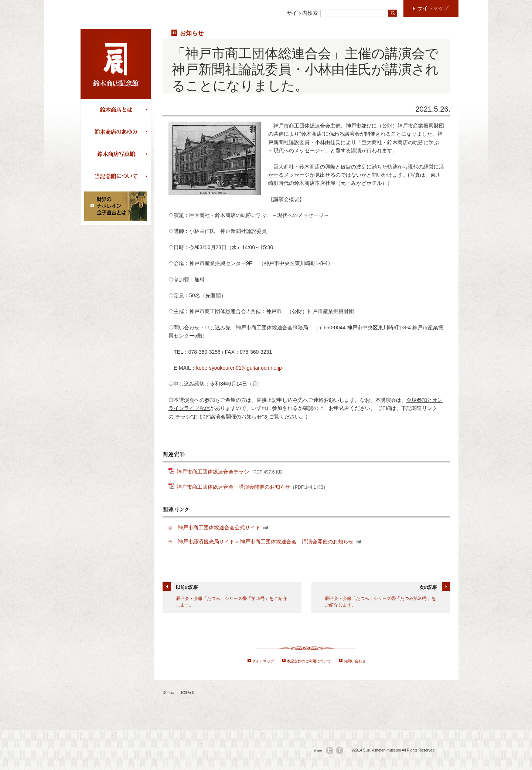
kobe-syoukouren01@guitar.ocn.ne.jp (239, 368)
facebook (340, 750)
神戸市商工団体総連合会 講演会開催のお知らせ (252, 486)
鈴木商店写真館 (117, 155)
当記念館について (117, 177)
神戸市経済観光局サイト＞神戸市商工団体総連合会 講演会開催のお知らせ (269, 542)
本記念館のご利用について (309, 661)
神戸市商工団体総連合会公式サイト (223, 528)
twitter (330, 750)
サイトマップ (263, 661)
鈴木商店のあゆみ (117, 132)
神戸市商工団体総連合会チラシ (231, 471)
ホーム (168, 692)
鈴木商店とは (117, 110)
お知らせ (192, 33)
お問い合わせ (355, 661)
